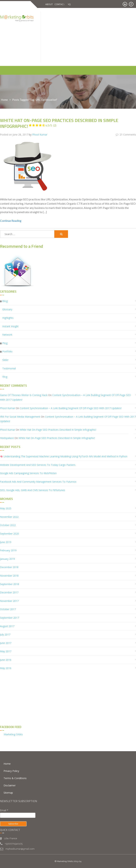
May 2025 (6, 508)
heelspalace (7, 438)
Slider (5, 360)
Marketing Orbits (13, 734)
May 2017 (6, 651)
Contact (60, 4)
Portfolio (7, 351)
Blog (5, 301)
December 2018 (9, 567)
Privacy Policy (11, 771)
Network (7, 335)
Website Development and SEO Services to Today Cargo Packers (38, 465)
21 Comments (126, 135)
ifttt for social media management (20, 416)
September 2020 (9, 533)
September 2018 (9, 584)
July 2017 (5, 634)
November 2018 (9, 575)
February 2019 (8, 550)
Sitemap (8, 792)
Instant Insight (10, 326)
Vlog (5, 377)
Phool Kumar (40, 135)
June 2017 (6, 643)
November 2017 (9, 601)
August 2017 (7, 626)
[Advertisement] (92, 36)
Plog (5, 343)
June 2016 (6, 660)
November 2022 (9, 517)
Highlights (8, 318)
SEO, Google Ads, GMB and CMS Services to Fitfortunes (33, 490)
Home (4, 100)
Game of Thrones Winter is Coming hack (24, 395)
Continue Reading (11, 221)
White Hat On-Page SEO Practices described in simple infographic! (59, 123)
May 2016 (6, 668)
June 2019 (6, 542)
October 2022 (8, 525)
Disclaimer (10, 785)
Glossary (7, 309)
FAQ (69, 4)
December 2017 (9, 592)
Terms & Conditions (15, 778)
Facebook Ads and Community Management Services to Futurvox (38, 481)
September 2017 (9, 618)
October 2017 (8, 609)
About (49, 4)
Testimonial (9, 368)
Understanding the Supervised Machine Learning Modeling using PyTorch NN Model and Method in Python (64, 456)
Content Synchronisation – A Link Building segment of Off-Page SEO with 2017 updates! (71, 408)
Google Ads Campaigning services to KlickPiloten (28, 473)
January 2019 (7, 559)
